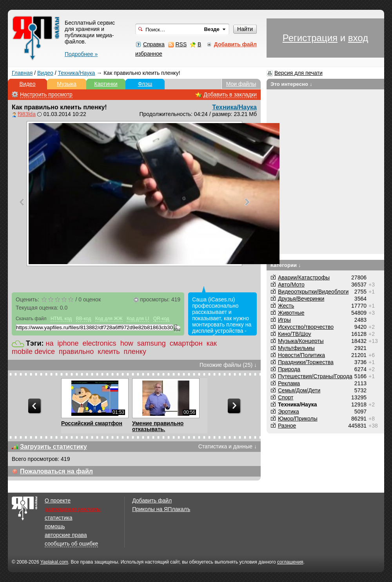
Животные (291, 313)
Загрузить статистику (54, 447)
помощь (55, 526)
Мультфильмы (296, 348)
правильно (76, 352)
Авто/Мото (291, 285)
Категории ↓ (286, 265)
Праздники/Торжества (306, 362)
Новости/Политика (301, 355)
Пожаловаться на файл (56, 471)
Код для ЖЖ (109, 319)
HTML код (61, 319)
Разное (287, 426)
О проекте (58, 500)
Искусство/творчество (306, 327)
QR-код (161, 319)
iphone (68, 343)
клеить (109, 352)
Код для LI (138, 319)
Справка (154, 44)
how (127, 343)
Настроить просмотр (46, 94)
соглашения (290, 562)
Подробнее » (81, 54)
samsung (152, 343)
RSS (181, 44)
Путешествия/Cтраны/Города (315, 376)
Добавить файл (152, 500)
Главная (22, 73)
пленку (135, 352)
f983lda (27, 114)
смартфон (186, 343)
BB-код (84, 319)
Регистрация (310, 38)
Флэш (145, 84)
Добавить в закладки (230, 94)
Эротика (289, 412)
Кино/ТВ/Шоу (295, 334)
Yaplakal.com (54, 562)
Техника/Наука (77, 73)
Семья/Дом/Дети (299, 390)
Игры (284, 320)
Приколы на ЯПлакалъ (161, 509)
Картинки (106, 84)
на (50, 343)
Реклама (289, 383)
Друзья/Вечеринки (301, 299)
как (212, 343)
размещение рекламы (73, 509)
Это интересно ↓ (291, 84)
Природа (289, 369)
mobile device (33, 352)
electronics (100, 343)
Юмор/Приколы (298, 419)
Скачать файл (31, 319)
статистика (58, 518)
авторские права (66, 535)
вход (358, 38)
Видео (45, 73)
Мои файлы (241, 84)
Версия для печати (299, 73)
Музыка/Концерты (301, 341)
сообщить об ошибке (71, 544)
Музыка (67, 84)
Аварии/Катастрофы (304, 277)
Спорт (286, 397)
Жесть (286, 306)
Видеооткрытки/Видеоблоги (313, 292)
